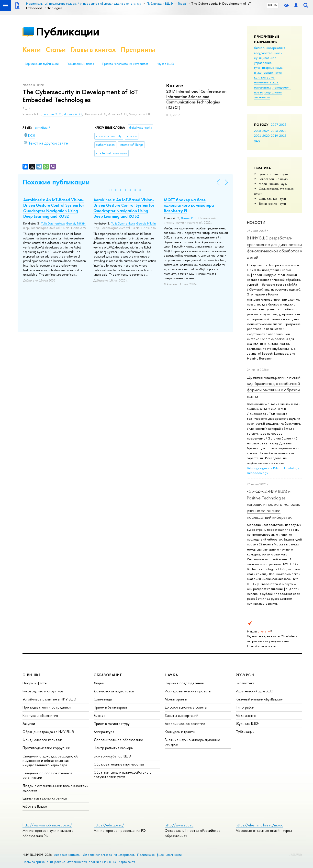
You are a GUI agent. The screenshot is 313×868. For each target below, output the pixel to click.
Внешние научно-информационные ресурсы (192, 742)
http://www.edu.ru (179, 825)
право (259, 92)
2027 (274, 124)
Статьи (56, 50)
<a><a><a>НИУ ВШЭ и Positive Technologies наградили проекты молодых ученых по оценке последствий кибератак (273, 504)
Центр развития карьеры (113, 748)
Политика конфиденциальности (159, 855)
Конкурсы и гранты (180, 732)
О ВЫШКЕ (32, 675)
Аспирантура (104, 732)
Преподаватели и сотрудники (47, 707)
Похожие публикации (56, 182)
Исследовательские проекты (188, 691)
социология (273, 92)
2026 (283, 124)
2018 (283, 135)
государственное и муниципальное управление (268, 58)
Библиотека (245, 683)
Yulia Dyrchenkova (53, 224)
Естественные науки (274, 179)
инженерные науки (268, 72)
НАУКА (172, 675)
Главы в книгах (93, 50)
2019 (274, 135)
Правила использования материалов (125, 64)
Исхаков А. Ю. (73, 114)
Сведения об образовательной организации (47, 775)
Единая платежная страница (45, 798)
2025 (258, 131)
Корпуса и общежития (40, 716)
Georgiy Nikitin (76, 224)
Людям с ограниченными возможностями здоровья (56, 788)
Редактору (296, 854)
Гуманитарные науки (273, 174)
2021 (258, 135)
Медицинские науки (273, 184)
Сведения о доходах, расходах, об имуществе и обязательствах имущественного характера (50, 761)
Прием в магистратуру (112, 724)
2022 (283, 131)
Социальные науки (272, 199)
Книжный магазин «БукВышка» (259, 699)
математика (263, 87)
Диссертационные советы (186, 707)
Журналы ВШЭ (247, 724)
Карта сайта (127, 862)
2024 (266, 131)
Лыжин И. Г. (189, 218)
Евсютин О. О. (52, 114)
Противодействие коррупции (46, 748)
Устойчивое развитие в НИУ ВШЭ (49, 699)
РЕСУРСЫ (245, 675)
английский (42, 128)
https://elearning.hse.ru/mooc (259, 825)
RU (270, 5)
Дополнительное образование (118, 740)
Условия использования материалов (109, 855)
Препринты (138, 50)
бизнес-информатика (270, 48)
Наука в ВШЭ (165, 64)
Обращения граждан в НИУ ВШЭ (48, 732)
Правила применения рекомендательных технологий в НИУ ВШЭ (69, 862)
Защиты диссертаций (182, 716)
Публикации (68, 31)
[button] (111, 190)
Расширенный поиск (80, 64)
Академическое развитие (185, 724)
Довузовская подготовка (114, 691)
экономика (262, 97)
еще (257, 140)
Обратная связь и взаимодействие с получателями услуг (122, 774)
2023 (274, 131)
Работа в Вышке (35, 806)
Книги (32, 50)
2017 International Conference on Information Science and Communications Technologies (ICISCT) (196, 99)
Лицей (99, 683)
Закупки (29, 724)
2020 (266, 135)
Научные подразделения (184, 683)
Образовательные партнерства (119, 764)
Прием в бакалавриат (111, 707)
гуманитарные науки (269, 68)
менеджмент (282, 87)
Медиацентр (246, 716)
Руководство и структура (43, 691)
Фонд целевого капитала (43, 740)
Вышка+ (100, 716)
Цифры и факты (35, 683)
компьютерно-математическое (266, 80)
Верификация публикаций (42, 64)
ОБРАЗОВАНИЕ (108, 675)
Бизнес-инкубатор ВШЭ (112, 756)
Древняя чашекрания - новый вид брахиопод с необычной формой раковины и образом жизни (274, 387)
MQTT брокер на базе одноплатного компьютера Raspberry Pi (189, 205)
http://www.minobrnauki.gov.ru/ (47, 825)
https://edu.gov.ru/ (109, 825)
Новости (256, 222)
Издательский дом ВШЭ (255, 691)
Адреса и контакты (67, 855)
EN (276, 5)
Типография (245, 707)
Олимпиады (103, 699)
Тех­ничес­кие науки (272, 203)
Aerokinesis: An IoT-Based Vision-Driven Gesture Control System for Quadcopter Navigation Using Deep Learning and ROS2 (54, 208)
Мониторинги (176, 699)
